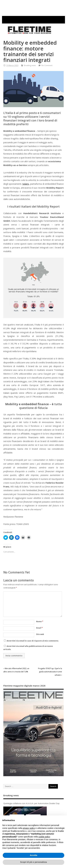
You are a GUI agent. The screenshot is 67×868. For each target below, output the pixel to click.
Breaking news (30, 65)
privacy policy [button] (29, 828)
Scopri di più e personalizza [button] (33, 862)
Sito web (40, 634)
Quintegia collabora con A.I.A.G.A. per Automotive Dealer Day (31, 803)
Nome (40, 622)
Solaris (26, 184)
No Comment (47, 65)
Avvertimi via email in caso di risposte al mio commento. (33, 641)
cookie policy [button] (44, 837)
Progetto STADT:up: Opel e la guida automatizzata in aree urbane (50, 672)
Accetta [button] (33, 855)
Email (39, 628)
